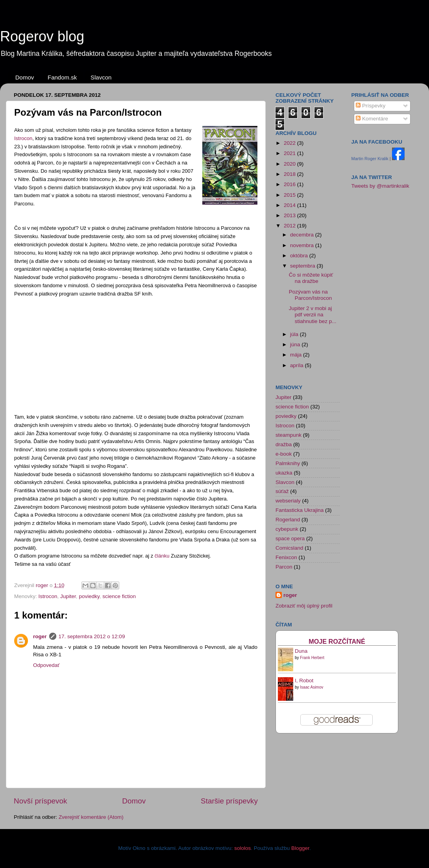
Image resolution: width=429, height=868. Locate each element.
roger (40, 636)
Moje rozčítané (337, 641)
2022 (290, 143)
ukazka (284, 473)
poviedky (89, 596)
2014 (290, 205)
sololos (242, 848)
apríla (298, 365)
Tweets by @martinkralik (380, 186)
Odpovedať (46, 665)
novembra (303, 245)
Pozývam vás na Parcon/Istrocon (311, 295)
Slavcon (101, 77)
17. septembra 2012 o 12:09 (92, 636)
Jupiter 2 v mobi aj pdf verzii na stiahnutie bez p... (313, 315)
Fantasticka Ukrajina (300, 510)
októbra (300, 256)
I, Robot (304, 681)
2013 (290, 215)
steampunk (288, 435)
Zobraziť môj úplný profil (304, 606)
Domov (25, 77)
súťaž (282, 491)
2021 (290, 153)
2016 (290, 184)
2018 (290, 174)
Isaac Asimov (312, 687)
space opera (290, 538)
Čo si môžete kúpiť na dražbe (311, 278)
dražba (284, 444)
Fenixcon (286, 557)
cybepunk (287, 529)
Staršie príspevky (229, 801)
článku (163, 556)
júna (296, 344)
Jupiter (68, 596)
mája (297, 355)
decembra (303, 235)
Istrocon (23, 138)
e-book (284, 454)
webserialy (288, 501)
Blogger (300, 848)
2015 (290, 195)
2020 (290, 164)
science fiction (119, 596)
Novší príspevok (40, 801)
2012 (290, 226)
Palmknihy (288, 463)
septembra (303, 266)
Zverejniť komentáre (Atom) (91, 817)
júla (295, 334)
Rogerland (288, 520)
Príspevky (371, 106)
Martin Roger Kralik (370, 159)
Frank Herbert (312, 658)
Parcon (284, 567)
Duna (301, 651)
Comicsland (289, 548)
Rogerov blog (42, 36)
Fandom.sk (62, 77)
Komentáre (372, 119)
